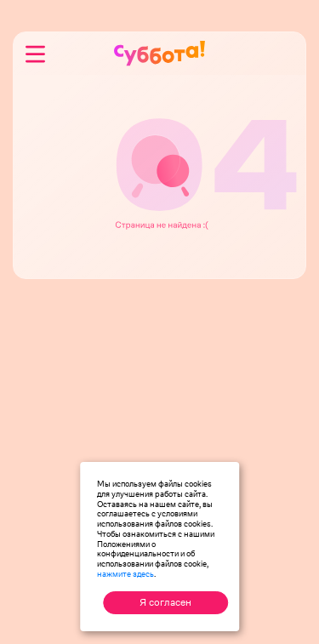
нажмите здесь (125, 573)
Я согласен (165, 602)
